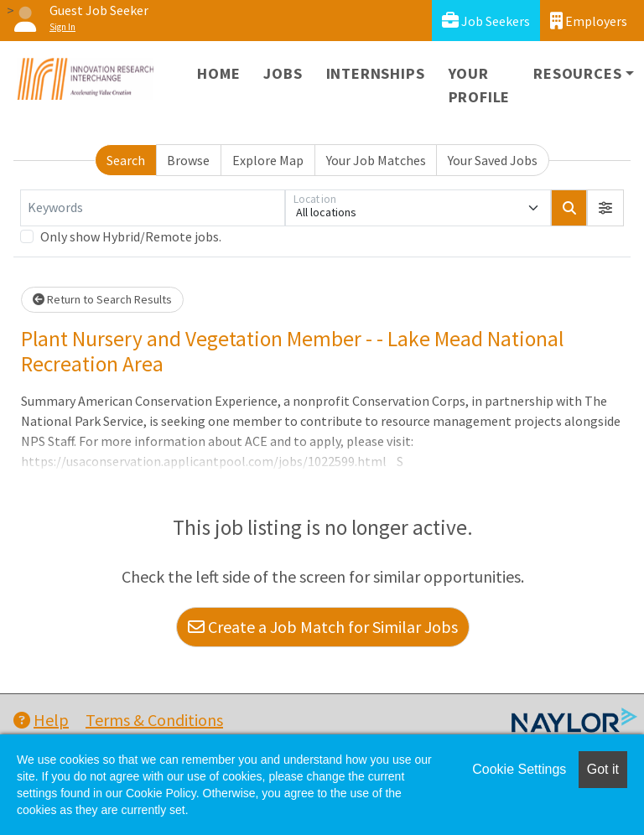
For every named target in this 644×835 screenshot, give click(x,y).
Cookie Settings (519, 769)
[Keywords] (153, 208)
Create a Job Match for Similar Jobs (323, 627)
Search (126, 160)
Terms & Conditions (154, 720)
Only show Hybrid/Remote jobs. (131, 236)
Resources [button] (577, 73)
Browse (188, 160)
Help (41, 720)
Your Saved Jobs (493, 160)
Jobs (283, 73)
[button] (605, 208)
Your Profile (480, 85)
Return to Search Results (102, 299)
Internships (376, 73)
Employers (589, 21)
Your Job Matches (376, 160)
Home (218, 73)
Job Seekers (486, 21)
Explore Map (268, 160)
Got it (603, 769)
